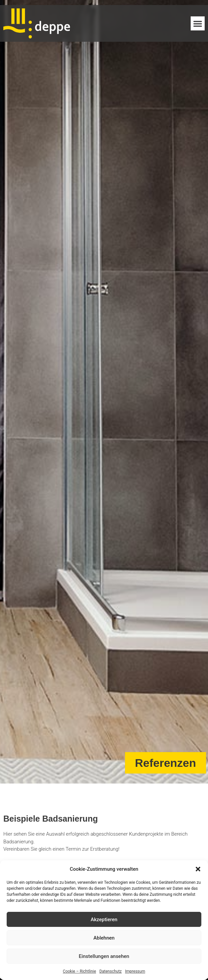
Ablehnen (104, 938)
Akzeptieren (104, 920)
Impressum (135, 971)
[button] (198, 869)
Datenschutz (110, 971)
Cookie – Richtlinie (80, 971)
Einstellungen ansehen (104, 956)
